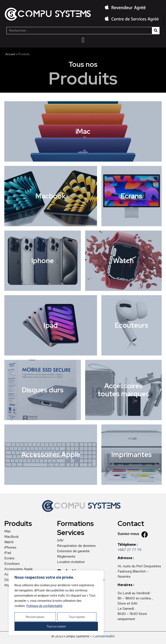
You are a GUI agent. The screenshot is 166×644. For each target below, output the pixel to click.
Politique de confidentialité (44, 607)
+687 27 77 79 (129, 550)
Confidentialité (104, 636)
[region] (56, 603)
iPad (8, 553)
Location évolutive (71, 562)
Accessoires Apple (18, 569)
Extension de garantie (73, 551)
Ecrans (9, 558)
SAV (60, 540)
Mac (8, 531)
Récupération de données (76, 546)
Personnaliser (35, 617)
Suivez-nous (128, 534)
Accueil (10, 54)
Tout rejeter (77, 617)
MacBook (11, 537)
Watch (9, 542)
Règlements (66, 557)
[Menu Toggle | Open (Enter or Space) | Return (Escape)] (83, 40)
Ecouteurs (12, 564)
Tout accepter (56, 626)
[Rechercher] (156, 31)
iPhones (10, 547)
